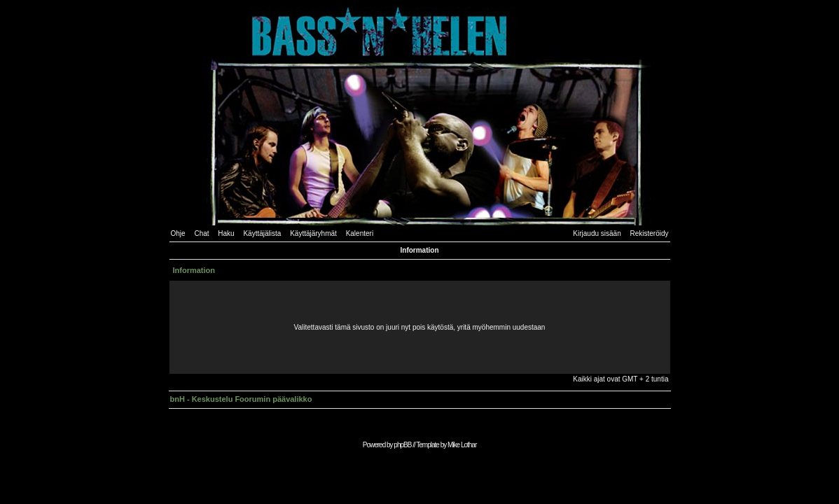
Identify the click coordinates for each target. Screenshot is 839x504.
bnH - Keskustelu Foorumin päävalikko (241, 399)
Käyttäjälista (262, 233)
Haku (226, 233)
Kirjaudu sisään (597, 233)
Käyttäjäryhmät (313, 233)
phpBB (402, 445)
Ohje (178, 233)
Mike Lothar (462, 445)
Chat (201, 233)
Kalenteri (360, 233)
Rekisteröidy (649, 233)
